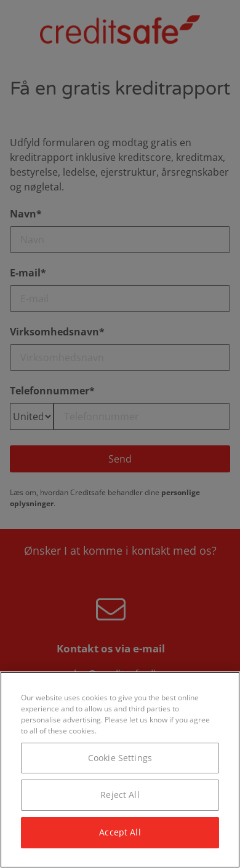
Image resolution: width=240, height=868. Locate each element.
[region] (120, 770)
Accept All (120, 832)
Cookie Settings (120, 758)
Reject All (120, 795)
